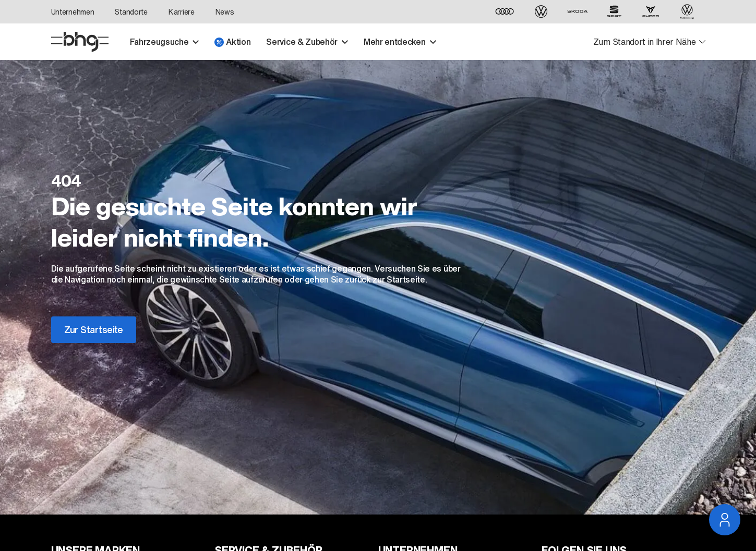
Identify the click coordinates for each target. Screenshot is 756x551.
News (225, 12)
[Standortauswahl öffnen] (649, 42)
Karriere (182, 12)
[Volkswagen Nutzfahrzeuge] (687, 12)
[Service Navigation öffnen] (725, 520)
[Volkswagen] (541, 12)
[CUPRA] (651, 12)
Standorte (131, 12)
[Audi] (505, 12)
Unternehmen (73, 12)
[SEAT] (614, 12)
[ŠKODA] (578, 12)
